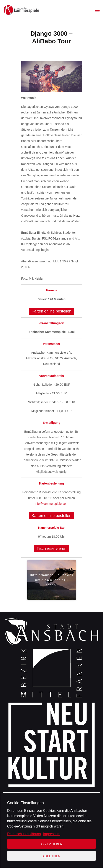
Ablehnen (51, 856)
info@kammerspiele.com (51, 504)
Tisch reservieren (51, 549)
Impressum (52, 834)
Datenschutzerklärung (24, 834)
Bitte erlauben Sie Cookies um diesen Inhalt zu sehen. (51, 580)
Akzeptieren (52, 844)
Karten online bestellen (51, 311)
